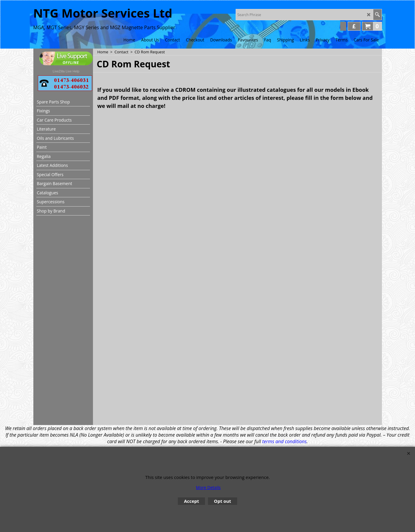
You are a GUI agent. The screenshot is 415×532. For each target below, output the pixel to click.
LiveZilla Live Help (66, 71)
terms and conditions (284, 441)
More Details (208, 487)
